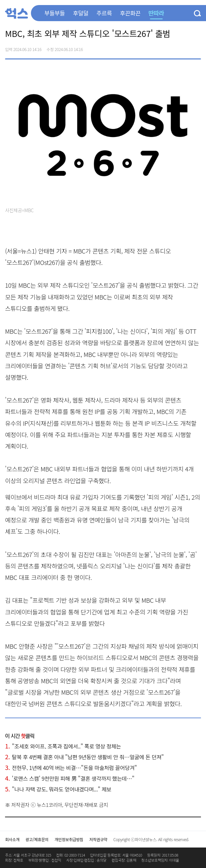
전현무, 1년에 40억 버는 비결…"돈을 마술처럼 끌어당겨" (71, 768)
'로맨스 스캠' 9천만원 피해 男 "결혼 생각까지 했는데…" (70, 778)
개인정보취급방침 (69, 839)
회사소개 (12, 839)
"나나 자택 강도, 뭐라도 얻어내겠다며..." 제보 (58, 789)
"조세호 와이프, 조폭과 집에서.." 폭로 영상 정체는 (63, 746)
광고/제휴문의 (37, 839)
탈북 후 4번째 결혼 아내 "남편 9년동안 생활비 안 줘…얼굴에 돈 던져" (84, 757)
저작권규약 (98, 839)
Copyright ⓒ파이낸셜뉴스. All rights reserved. (151, 839)
